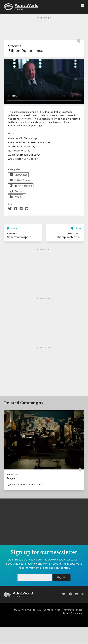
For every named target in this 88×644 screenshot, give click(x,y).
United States (20, 180)
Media (16, 197)
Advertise (69, 610)
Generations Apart (19, 237)
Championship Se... (69, 237)
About (58, 610)
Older (76, 228)
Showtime (14, 46)
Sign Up (61, 577)
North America (21, 186)
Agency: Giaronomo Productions (25, 484)
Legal (79, 610)
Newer (13, 228)
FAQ (39, 610)
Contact (48, 610)
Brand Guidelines (72, 613)
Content (17, 191)
